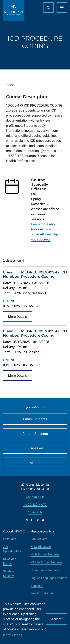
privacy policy (13, 634)
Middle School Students (46, 562)
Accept (56, 619)
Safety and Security (10, 574)
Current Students (35, 434)
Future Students (35, 419)
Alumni (35, 463)
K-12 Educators (41, 547)
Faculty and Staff (42, 594)
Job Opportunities (12, 549)
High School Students (45, 554)
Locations (10, 539)
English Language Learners (49, 578)
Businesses (35, 448)
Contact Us (35, 512)
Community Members (45, 570)
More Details (17, 317)
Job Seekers (39, 539)
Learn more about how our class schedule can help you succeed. (45, 232)
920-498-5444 (35, 497)
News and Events (10, 561)
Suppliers (37, 586)
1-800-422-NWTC (35, 505)
